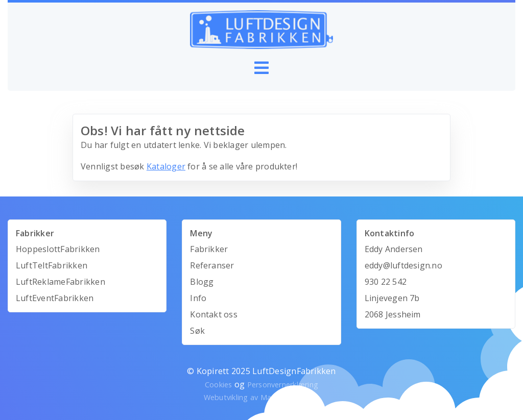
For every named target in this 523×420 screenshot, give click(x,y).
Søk (197, 331)
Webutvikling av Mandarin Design (261, 397)
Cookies (219, 385)
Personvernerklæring (283, 385)
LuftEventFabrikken (55, 298)
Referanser (212, 265)
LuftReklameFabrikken (61, 282)
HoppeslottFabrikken (58, 249)
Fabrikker (209, 249)
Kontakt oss (214, 314)
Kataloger (166, 166)
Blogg (202, 282)
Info (198, 298)
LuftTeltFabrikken (52, 265)
